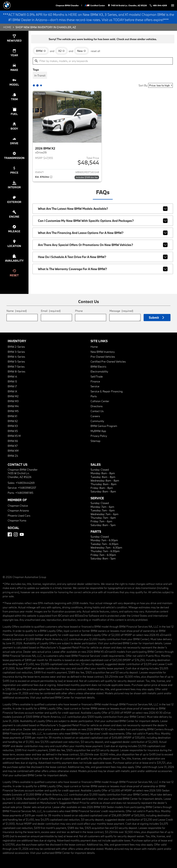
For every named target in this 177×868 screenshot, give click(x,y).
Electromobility (99, 371)
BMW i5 (12, 381)
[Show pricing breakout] (44, 177)
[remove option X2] (61, 51)
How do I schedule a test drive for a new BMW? (103, 257)
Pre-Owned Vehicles (103, 357)
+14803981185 (24, 493)
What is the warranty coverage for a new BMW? (103, 269)
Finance (95, 381)
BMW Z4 (13, 456)
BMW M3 (13, 401)
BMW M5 (13, 411)
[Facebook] (10, 534)
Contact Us (97, 411)
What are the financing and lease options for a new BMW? (103, 233)
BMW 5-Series (16, 361)
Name (17, 311)
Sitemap (95, 441)
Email (51, 311)
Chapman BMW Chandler (67, 5)
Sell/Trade (97, 376)
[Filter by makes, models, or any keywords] (103, 61)
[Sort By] (160, 85)
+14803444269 (25, 483)
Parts (94, 396)
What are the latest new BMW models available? (103, 209)
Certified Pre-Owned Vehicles (108, 361)
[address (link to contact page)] (127, 5)
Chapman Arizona (18, 510)
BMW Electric (99, 367)
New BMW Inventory (103, 352)
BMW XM (13, 451)
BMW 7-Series (16, 367)
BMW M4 (13, 406)
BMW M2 (13, 396)
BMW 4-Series (16, 357)
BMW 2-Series (16, 347)
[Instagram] (16, 534)
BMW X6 (13, 441)
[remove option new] (81, 51)
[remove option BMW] (41, 51)
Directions (97, 406)
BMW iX (12, 391)
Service (95, 386)
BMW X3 (13, 426)
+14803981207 (27, 488)
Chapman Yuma (17, 520)
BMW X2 (13, 421)
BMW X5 (13, 431)
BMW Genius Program (104, 426)
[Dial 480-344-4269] (158, 5)
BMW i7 (12, 386)
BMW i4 (12, 376)
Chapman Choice (18, 506)
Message (121, 311)
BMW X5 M (14, 436)
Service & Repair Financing (107, 391)
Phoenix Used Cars (19, 516)
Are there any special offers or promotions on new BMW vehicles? (103, 245)
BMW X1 (12, 416)
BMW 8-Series (16, 371)
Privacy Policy (99, 436)
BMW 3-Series (16, 352)
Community (97, 421)
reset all (95, 51)
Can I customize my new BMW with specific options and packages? (103, 221)
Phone (79, 311)
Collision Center (100, 401)
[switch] (173, 5)
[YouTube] (22, 534)
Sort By (143, 85)
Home (7, 27)
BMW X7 (13, 446)
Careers (95, 416)
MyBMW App (98, 431)
